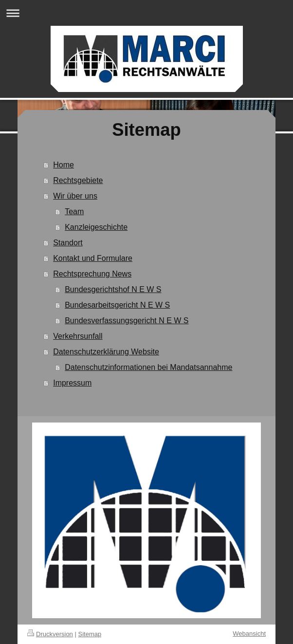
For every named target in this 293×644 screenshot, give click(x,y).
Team (74, 212)
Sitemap (90, 634)
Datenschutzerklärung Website (106, 352)
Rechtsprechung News (92, 274)
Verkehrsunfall (78, 336)
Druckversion (50, 634)
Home (64, 165)
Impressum (72, 383)
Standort (68, 243)
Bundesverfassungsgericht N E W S (127, 321)
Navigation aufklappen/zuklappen (146, 13)
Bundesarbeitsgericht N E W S (117, 305)
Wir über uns (75, 196)
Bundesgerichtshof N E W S (113, 289)
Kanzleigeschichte (96, 227)
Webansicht (249, 634)
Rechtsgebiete (78, 180)
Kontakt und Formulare (93, 258)
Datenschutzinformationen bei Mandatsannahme (148, 367)
